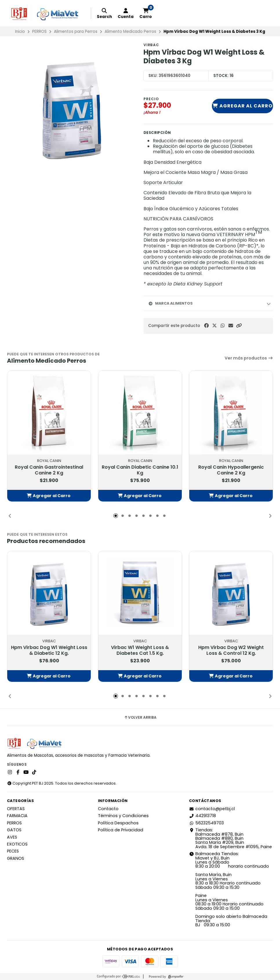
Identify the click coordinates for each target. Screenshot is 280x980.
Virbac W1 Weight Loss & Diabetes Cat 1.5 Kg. (140, 650)
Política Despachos (118, 823)
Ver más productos (249, 358)
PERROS (39, 32)
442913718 (202, 816)
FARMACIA (17, 816)
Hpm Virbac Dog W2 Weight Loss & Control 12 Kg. (231, 650)
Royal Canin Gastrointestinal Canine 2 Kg (49, 470)
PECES (13, 851)
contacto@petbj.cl (212, 809)
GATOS (14, 830)
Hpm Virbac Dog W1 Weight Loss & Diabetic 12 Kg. (49, 650)
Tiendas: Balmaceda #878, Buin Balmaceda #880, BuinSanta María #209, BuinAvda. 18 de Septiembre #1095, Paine (230, 838)
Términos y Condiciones (123, 816)
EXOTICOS (17, 844)
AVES (12, 837)
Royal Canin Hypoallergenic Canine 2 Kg (231, 470)
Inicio (20, 32)
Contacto (108, 809)
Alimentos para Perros (76, 32)
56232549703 (206, 823)
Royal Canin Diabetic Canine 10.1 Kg (140, 470)
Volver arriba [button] (140, 718)
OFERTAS (16, 809)
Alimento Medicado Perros (130, 32)
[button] (239, 326)
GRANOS (16, 858)
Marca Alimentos (170, 303)
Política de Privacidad (121, 830)
